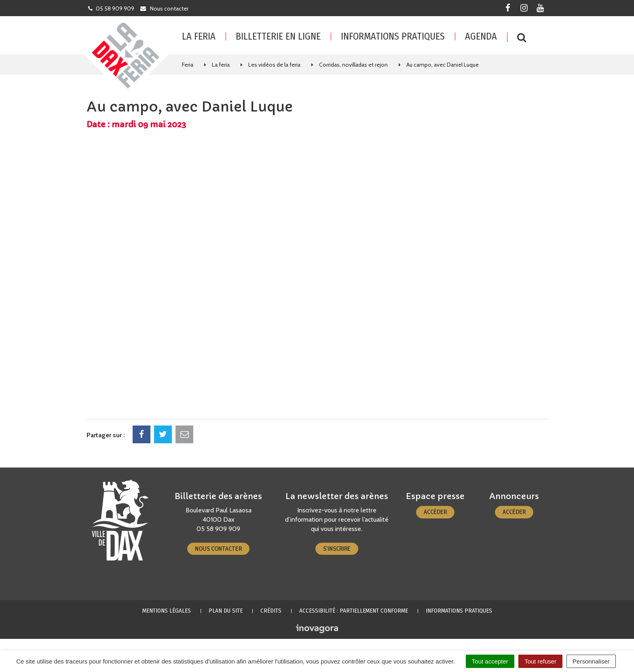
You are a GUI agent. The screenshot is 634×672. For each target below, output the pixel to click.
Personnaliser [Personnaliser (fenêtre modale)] (591, 661)
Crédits (271, 611)
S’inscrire (337, 549)
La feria (199, 36)
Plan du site (226, 611)
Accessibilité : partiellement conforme (354, 611)
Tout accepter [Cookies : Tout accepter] (490, 661)
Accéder (435, 512)
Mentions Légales (167, 611)
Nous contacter (218, 549)
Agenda (481, 36)
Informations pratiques (393, 36)
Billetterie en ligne (278, 36)
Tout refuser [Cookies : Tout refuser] (540, 661)
